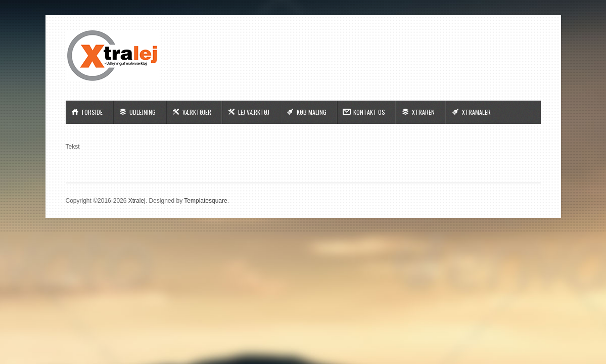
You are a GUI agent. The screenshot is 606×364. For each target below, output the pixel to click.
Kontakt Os (369, 112)
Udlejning (143, 112)
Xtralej (137, 201)
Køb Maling (312, 112)
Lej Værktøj (254, 112)
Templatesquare (205, 201)
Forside (92, 112)
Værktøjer (197, 112)
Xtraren (423, 112)
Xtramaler (476, 112)
